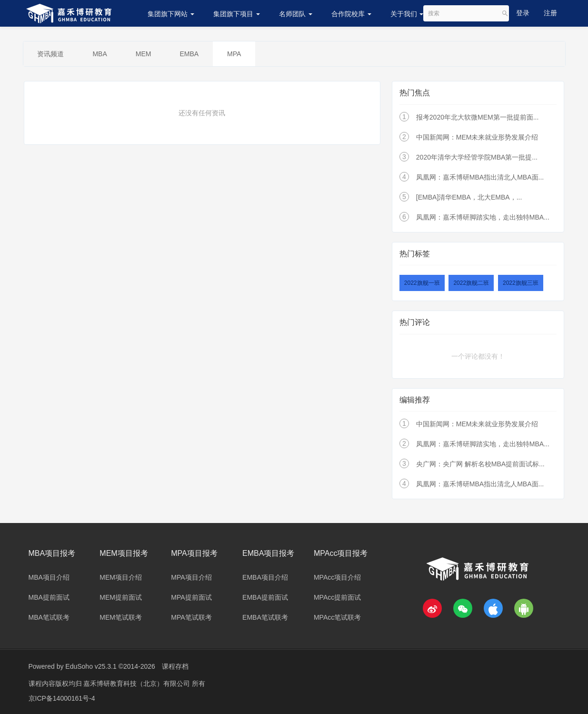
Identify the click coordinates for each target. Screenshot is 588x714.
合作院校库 (351, 14)
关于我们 (407, 14)
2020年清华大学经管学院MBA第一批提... (477, 157)
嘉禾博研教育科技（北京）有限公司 (138, 683)
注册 (550, 13)
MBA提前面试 (49, 597)
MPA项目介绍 (191, 577)
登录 (523, 13)
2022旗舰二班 (471, 283)
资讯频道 (51, 54)
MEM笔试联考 (121, 617)
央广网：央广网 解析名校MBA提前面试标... (480, 464)
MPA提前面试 (191, 597)
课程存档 (175, 666)
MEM (144, 54)
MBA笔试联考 (49, 617)
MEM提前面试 (121, 597)
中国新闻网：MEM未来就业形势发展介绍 (477, 137)
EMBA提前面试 (265, 597)
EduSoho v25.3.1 (91, 666)
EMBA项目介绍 (265, 577)
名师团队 (296, 14)
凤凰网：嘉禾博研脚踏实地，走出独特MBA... (483, 217)
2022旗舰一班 (422, 283)
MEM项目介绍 (121, 577)
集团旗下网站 (171, 14)
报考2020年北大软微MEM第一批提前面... (477, 117)
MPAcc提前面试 (337, 597)
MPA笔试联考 (191, 617)
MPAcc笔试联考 (337, 617)
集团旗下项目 (237, 14)
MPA (234, 54)
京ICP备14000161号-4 (62, 697)
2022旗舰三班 (521, 283)
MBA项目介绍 (49, 577)
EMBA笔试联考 (265, 617)
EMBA (189, 54)
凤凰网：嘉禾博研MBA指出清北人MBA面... (480, 177)
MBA (100, 54)
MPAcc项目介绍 (337, 577)
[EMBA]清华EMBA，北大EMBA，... (469, 197)
